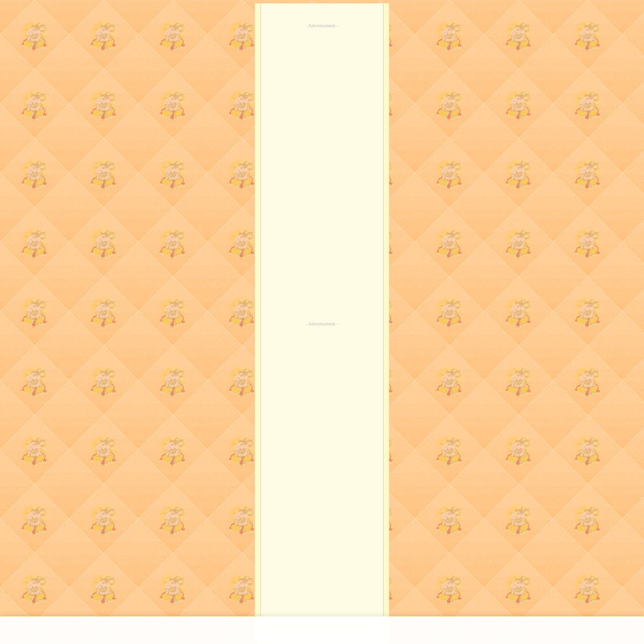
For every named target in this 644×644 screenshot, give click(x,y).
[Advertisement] (322, 172)
